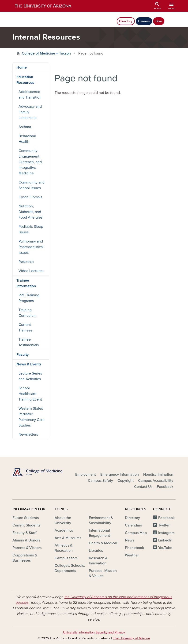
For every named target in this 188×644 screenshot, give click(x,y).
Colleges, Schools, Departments (70, 568)
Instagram (166, 533)
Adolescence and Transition (30, 95)
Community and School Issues (32, 185)
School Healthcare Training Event (30, 394)
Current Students (26, 525)
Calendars (133, 525)
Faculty (23, 355)
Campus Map (136, 533)
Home (22, 67)
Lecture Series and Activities (30, 376)
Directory (126, 21)
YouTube (165, 548)
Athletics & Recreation (64, 548)
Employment (86, 475)
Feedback (165, 487)
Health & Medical (103, 543)
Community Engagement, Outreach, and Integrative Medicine (30, 162)
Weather (132, 555)
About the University (63, 520)
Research (26, 262)
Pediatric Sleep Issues (31, 229)
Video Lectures (31, 271)
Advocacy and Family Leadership (30, 112)
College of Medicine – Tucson (46, 53)
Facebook (166, 518)
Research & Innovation (98, 561)
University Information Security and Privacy (94, 632)
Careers (144, 21)
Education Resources (25, 80)
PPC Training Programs (29, 298)
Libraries (96, 551)
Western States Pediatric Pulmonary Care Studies (32, 417)
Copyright (126, 481)
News (130, 540)
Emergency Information (120, 475)
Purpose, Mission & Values (103, 573)
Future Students (26, 518)
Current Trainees (25, 328)
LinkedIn (165, 540)
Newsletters (28, 434)
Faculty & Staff (24, 533)
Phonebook (134, 548)
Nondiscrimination (158, 475)
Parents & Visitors (27, 548)
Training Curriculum (28, 313)
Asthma (25, 127)
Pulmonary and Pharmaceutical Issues (31, 247)
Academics (64, 530)
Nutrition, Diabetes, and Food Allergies (30, 212)
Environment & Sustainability (101, 520)
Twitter (164, 525)
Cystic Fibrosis (30, 197)
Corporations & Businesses (25, 558)
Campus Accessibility (156, 481)
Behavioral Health (27, 139)
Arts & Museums (68, 538)
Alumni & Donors (26, 540)
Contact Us (143, 487)
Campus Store (66, 558)
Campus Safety (100, 481)
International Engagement (99, 533)
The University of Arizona (131, 638)
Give (159, 21)
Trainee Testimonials (29, 342)
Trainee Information (26, 283)
